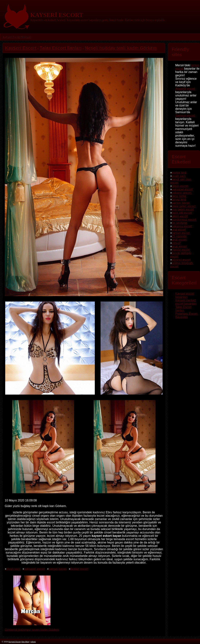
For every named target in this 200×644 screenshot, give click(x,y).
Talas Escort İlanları (183, 309)
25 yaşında (179, 236)
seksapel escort (35, 569)
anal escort (179, 240)
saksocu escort (182, 226)
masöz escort (181, 250)
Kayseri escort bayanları (185, 295)
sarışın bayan (58, 569)
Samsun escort (185, 115)
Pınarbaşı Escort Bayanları (186, 315)
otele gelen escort (184, 206)
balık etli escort (182, 213)
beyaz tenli (179, 199)
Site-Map (25, 642)
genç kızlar (179, 196)
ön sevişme (179, 223)
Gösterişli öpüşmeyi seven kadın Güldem (32, 628)
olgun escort (180, 186)
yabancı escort (182, 193)
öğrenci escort (181, 260)
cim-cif (176, 243)
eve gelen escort (183, 209)
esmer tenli (179, 173)
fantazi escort (79, 569)
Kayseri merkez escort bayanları (186, 302)
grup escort (179, 246)
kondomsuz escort (184, 220)
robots (33, 642)
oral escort (179, 230)
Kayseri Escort (11, 37)
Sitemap (26, 37)
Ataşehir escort (185, 89)
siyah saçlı (14, 569)
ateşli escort (180, 216)
